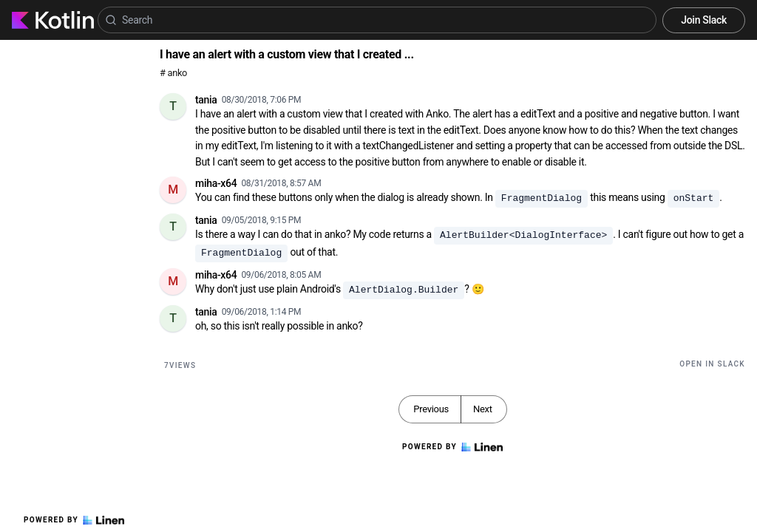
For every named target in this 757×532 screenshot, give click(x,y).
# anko (173, 73)
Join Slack (704, 20)
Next (483, 409)
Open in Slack (712, 364)
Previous (431, 409)
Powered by (74, 520)
